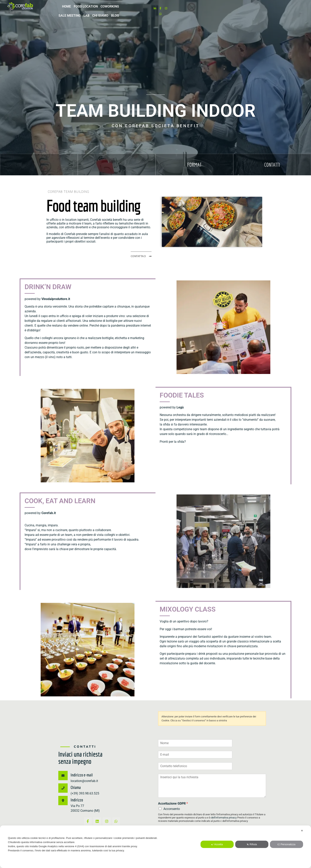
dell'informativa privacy (224, 817)
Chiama (76, 786)
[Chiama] (63, 787)
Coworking (187, 9)
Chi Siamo (241, 9)
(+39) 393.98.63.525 (85, 792)
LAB (227, 9)
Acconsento (172, 808)
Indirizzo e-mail (82, 774)
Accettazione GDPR (173, 802)
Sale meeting (210, 9)
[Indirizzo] (63, 799)
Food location (163, 9)
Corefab (96, 218)
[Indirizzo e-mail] (63, 774)
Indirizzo (77, 799)
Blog (255, 9)
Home (144, 9)
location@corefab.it (84, 780)
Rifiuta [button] (252, 844)
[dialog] (155, 847)
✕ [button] (302, 831)
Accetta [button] (217, 844)
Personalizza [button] (287, 844)
